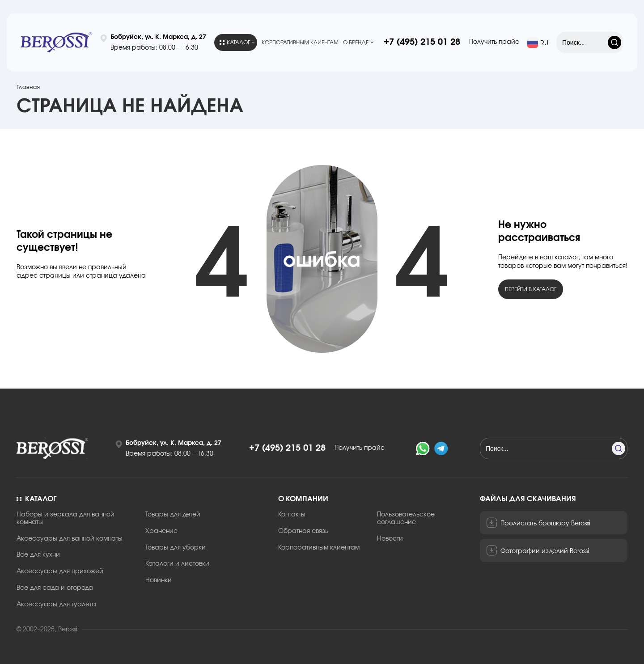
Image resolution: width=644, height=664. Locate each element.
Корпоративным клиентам (300, 42)
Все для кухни (38, 555)
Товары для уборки (176, 548)
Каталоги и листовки (177, 564)
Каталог (235, 42)
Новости (390, 539)
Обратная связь (303, 531)
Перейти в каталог (531, 289)
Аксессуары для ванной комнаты (70, 539)
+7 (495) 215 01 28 (422, 42)
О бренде (356, 42)
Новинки (159, 580)
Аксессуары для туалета (56, 605)
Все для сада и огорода (55, 588)
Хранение (161, 531)
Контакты (292, 515)
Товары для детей (173, 515)
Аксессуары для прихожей (60, 571)
